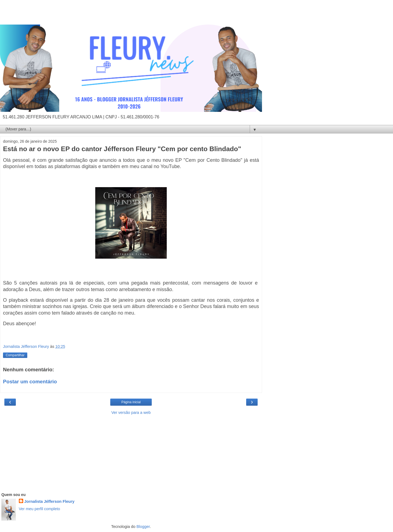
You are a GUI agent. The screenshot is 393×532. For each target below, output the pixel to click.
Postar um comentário (30, 382)
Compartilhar (15, 355)
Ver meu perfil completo (39, 509)
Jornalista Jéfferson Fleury (49, 501)
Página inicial (131, 402)
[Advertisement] (131, 15)
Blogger (143, 527)
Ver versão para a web (131, 413)
